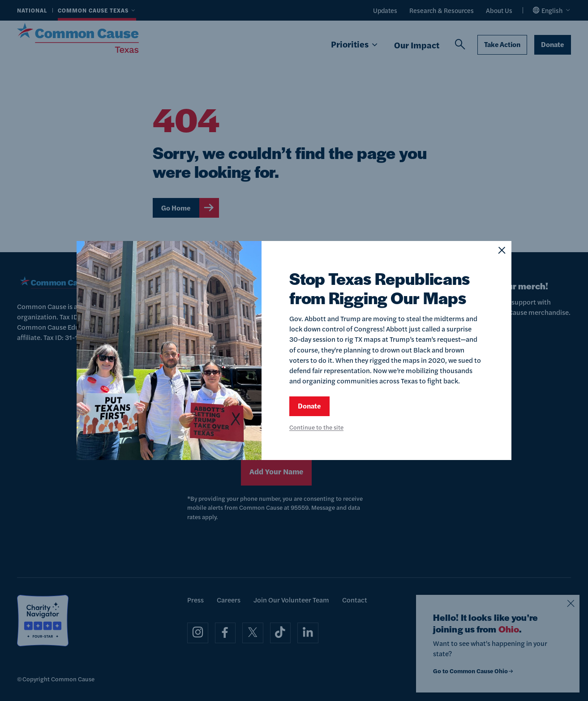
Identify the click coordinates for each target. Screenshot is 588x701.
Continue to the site (316, 427)
